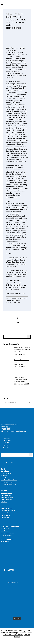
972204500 (6, 429)
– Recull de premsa (8, 533)
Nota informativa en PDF (16, 293)
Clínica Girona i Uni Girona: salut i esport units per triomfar (21, 379)
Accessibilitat (7, 539)
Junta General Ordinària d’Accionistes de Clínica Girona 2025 (22, 350)
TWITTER (6, 443)
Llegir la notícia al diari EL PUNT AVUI (17, 299)
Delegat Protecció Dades (22, 633)
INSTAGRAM (7, 440)
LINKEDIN (6, 445)
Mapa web (8, 462)
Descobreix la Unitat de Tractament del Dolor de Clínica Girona (22, 362)
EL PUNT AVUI (15, 303)
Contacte (5, 542)
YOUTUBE (6, 447)
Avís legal (23, 631)
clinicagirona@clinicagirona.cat (14, 431)
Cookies (27, 635)
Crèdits (17, 637)
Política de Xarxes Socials (13, 635)
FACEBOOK (6, 438)
